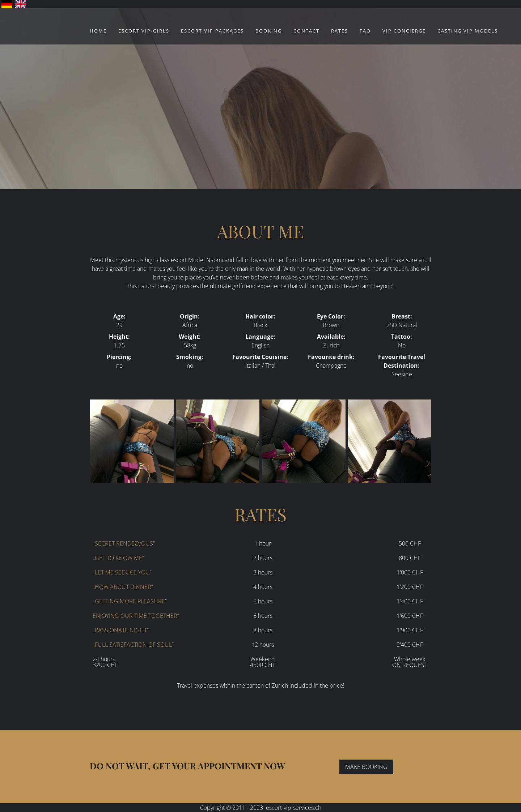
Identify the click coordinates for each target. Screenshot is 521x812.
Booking (269, 31)
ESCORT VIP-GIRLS (144, 31)
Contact (306, 31)
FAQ (365, 31)
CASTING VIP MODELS (468, 31)
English (21, 4)
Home (98, 31)
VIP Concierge (404, 31)
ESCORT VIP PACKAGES (212, 31)
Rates (340, 31)
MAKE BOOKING (366, 767)
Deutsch (7, 4)
